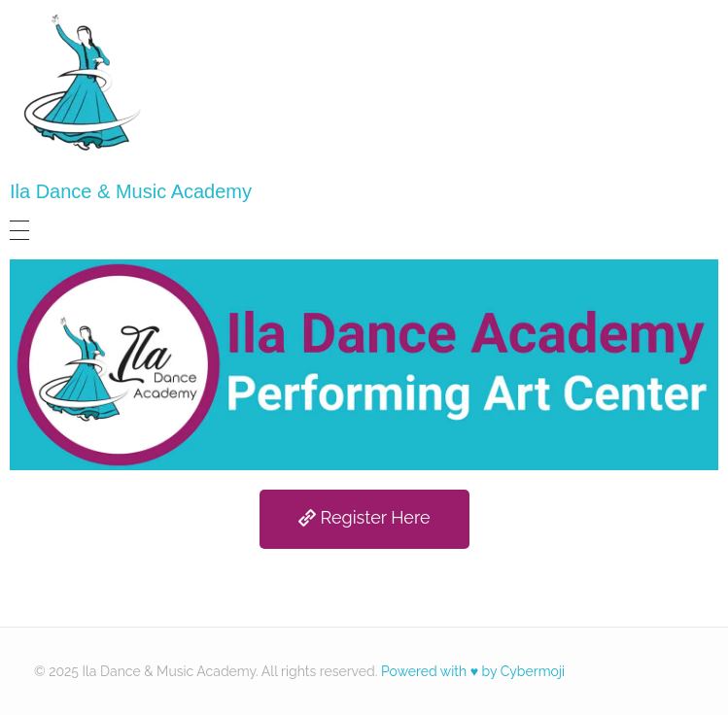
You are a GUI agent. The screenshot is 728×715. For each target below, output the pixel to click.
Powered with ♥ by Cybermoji (473, 671)
